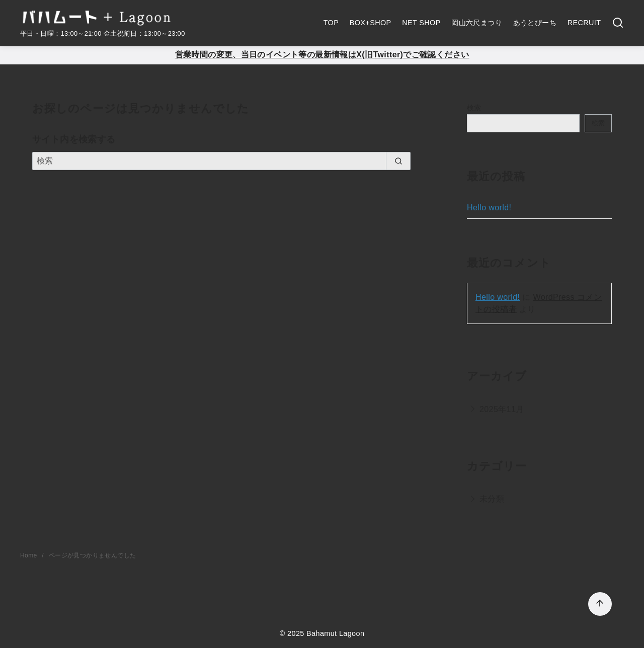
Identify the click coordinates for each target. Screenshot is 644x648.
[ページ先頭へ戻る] (600, 604)
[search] (398, 161)
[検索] (618, 23)
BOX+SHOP (371, 23)
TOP (331, 23)
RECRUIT (584, 23)
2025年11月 (502, 409)
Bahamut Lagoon (335, 633)
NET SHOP (421, 23)
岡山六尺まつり (477, 23)
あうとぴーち (535, 23)
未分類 (492, 499)
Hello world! (489, 208)
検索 (474, 108)
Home (29, 555)
